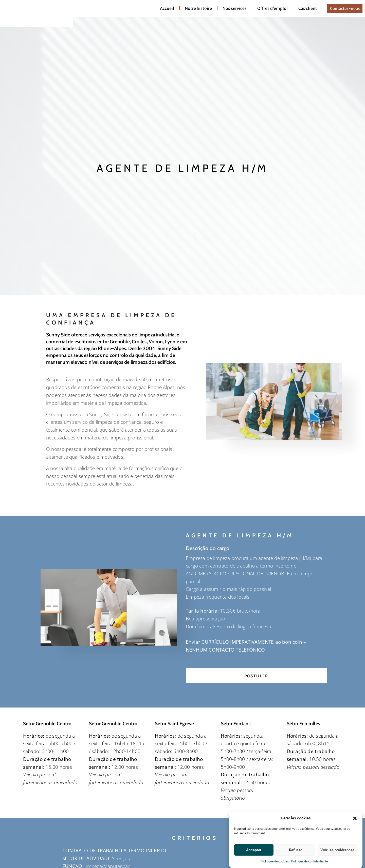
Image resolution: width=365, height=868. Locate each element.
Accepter (254, 850)
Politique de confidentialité (309, 861)
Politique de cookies (275, 861)
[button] (355, 818)
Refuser (295, 850)
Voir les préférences (337, 850)
